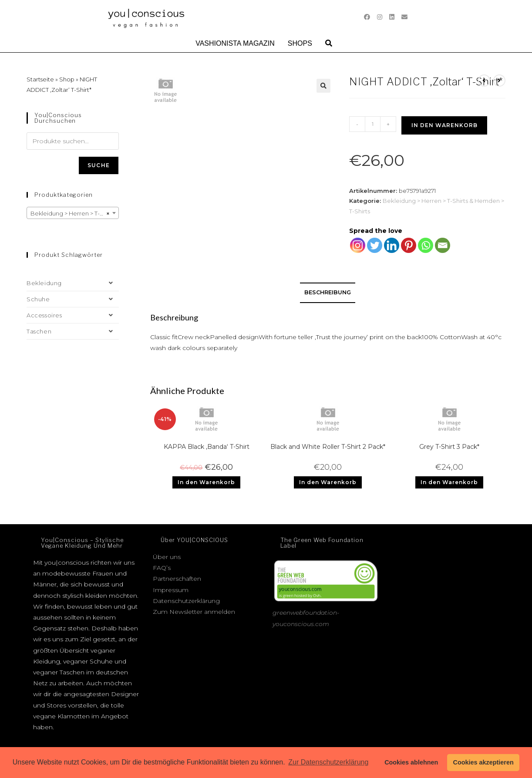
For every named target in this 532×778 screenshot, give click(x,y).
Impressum (171, 590)
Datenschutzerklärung (186, 601)
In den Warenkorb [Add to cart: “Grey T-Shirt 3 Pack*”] (449, 482)
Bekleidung (73, 283)
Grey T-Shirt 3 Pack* (449, 447)
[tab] (328, 293)
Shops (300, 43)
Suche (99, 165)
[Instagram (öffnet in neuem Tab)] (380, 17)
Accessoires (73, 315)
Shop (67, 79)
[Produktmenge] (373, 124)
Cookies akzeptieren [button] (483, 762)
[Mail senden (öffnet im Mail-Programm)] (404, 17)
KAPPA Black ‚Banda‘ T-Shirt (207, 447)
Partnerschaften (177, 579)
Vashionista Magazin (235, 43)
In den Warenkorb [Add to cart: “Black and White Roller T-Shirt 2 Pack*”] (328, 482)
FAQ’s (162, 568)
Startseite (40, 79)
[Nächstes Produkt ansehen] (499, 81)
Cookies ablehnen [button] (411, 762)
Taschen (73, 331)
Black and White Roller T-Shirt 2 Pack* (328, 447)
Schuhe (73, 299)
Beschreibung (328, 292)
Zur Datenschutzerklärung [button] (328, 762)
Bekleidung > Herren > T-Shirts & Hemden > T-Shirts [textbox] (74, 213)
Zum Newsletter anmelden (194, 612)
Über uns (167, 557)
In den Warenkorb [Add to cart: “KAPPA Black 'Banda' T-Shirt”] (206, 482)
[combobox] (73, 213)
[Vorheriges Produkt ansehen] (484, 81)
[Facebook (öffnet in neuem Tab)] (367, 17)
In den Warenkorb (444, 125)
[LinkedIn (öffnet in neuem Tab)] (392, 17)
